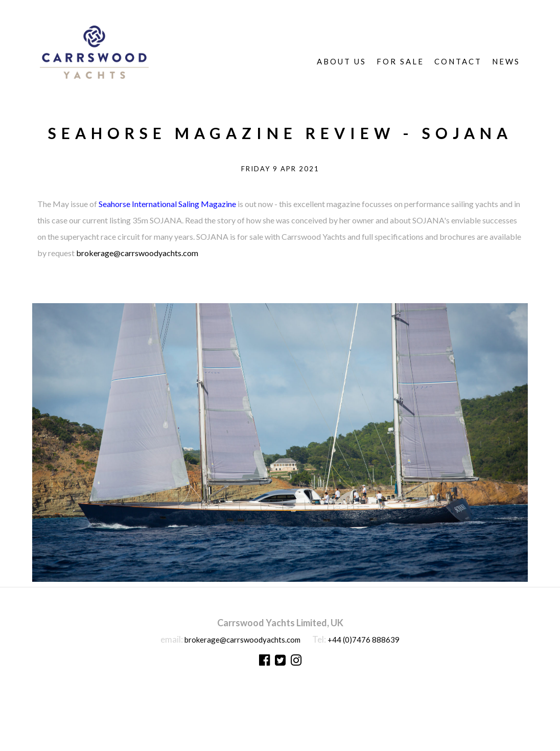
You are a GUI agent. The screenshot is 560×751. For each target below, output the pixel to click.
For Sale (400, 61)
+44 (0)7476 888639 (364, 640)
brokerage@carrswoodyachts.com (137, 253)
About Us (342, 61)
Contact (458, 61)
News (506, 61)
